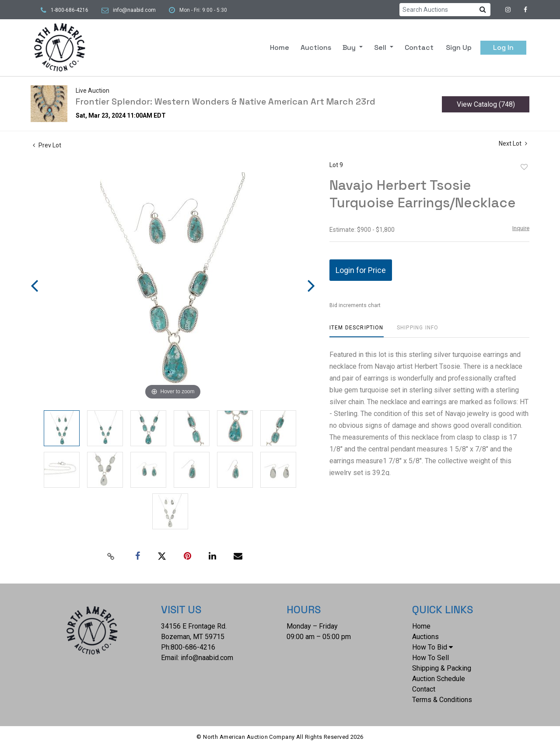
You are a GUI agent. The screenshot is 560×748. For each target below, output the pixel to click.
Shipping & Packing (442, 668)
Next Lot (513, 143)
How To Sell (430, 658)
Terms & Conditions (442, 700)
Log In (503, 47)
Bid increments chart (355, 305)
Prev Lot (47, 145)
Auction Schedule (439, 679)
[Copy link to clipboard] (111, 556)
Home (280, 47)
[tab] (357, 331)
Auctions (316, 47)
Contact (419, 47)
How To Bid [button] (432, 647)
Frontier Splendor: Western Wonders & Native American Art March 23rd (226, 101)
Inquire (521, 228)
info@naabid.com (134, 10)
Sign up (459, 47)
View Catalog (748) (486, 104)
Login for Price (361, 270)
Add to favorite (524, 167)
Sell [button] (381, 47)
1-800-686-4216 (70, 10)
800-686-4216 (193, 647)
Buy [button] (350, 47)
